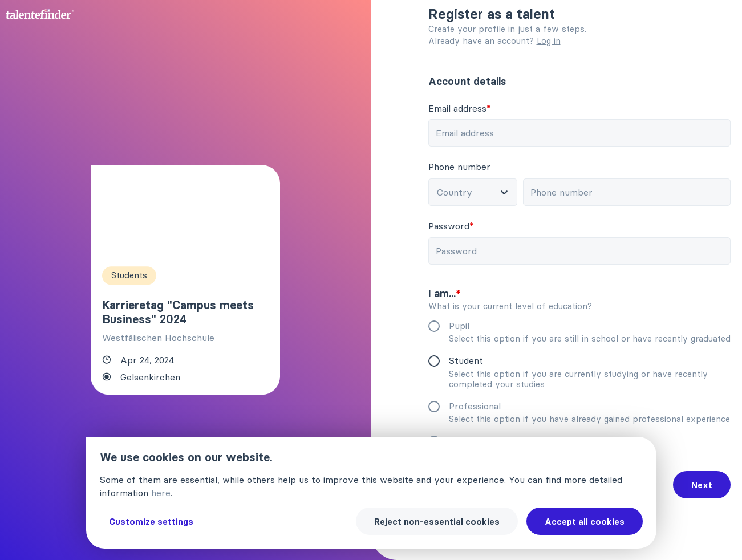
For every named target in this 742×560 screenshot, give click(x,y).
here (161, 493)
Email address (460, 108)
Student (466, 360)
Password (451, 226)
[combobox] (475, 192)
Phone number (459, 167)
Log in (549, 41)
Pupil (459, 326)
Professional (475, 406)
